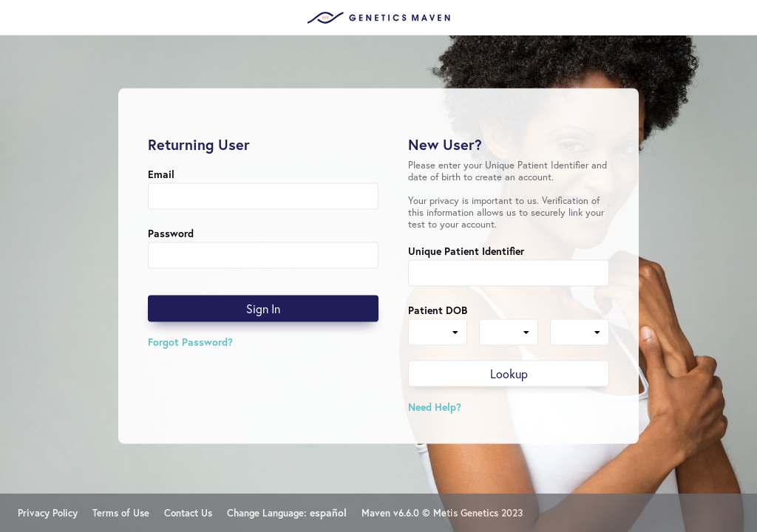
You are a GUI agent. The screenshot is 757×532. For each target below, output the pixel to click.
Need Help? (435, 407)
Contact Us (188, 513)
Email (161, 174)
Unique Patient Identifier (466, 251)
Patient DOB (438, 310)
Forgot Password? (190, 342)
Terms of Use (121, 513)
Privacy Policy (48, 513)
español (328, 512)
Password (171, 233)
